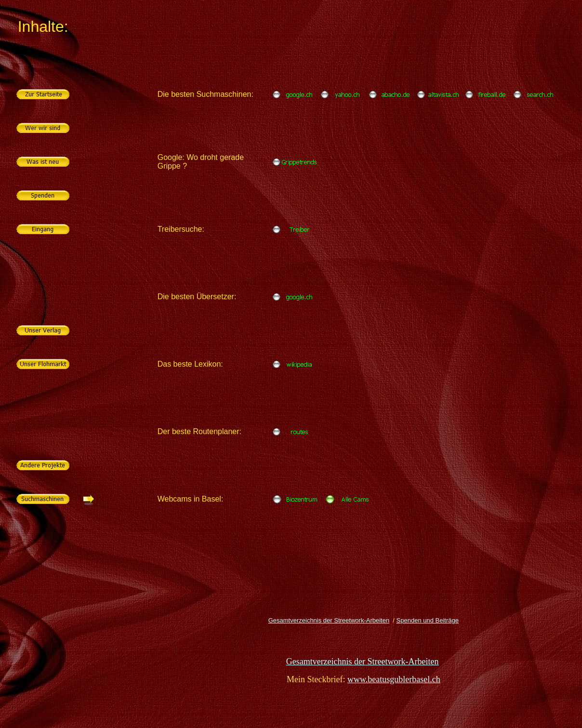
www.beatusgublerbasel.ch (394, 679)
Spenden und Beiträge (428, 620)
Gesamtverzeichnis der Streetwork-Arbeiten (329, 620)
